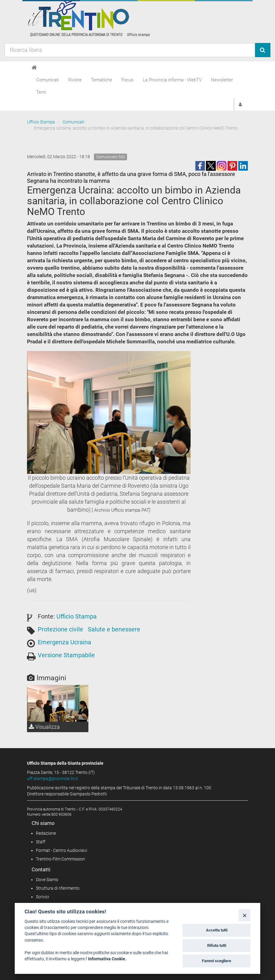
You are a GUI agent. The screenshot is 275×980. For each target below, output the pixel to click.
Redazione (46, 833)
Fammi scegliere (217, 961)
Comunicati (48, 80)
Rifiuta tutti (217, 945)
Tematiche (101, 80)
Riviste (75, 80)
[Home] (34, 68)
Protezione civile (60, 629)
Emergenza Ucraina (64, 642)
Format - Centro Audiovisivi (62, 850)
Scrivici (43, 897)
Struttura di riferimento (58, 888)
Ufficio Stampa (41, 122)
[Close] (244, 915)
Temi (41, 92)
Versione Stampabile (66, 655)
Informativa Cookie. (107, 959)
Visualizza (44, 727)
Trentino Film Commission (60, 859)
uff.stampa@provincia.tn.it (52, 779)
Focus (127, 80)
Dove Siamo (47, 880)
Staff (41, 842)
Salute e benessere (114, 629)
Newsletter (222, 80)
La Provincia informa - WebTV (172, 80)
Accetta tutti (217, 930)
